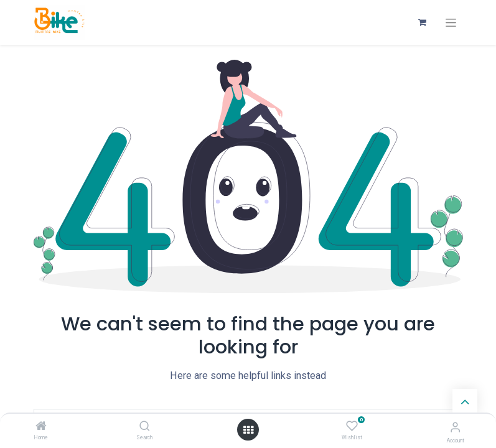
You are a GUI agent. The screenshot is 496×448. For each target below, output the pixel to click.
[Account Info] (455, 427)
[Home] (41, 427)
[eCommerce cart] (423, 22)
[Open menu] (248, 430)
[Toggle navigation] (451, 23)
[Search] (145, 427)
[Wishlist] (352, 426)
